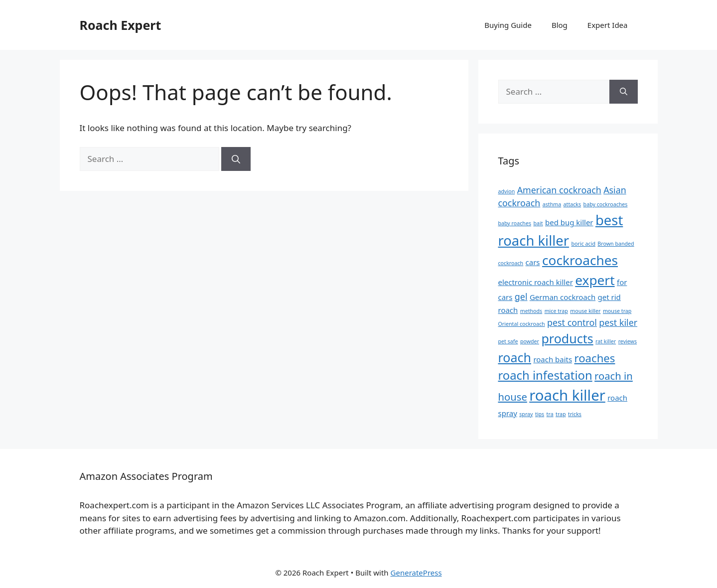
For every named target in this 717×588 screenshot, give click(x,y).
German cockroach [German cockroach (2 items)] (563, 297)
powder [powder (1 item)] (530, 341)
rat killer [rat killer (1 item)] (606, 341)
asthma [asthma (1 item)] (552, 204)
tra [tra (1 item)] (550, 414)
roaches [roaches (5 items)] (595, 358)
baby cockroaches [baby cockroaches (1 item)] (606, 204)
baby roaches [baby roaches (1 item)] (515, 223)
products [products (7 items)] (567, 338)
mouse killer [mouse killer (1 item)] (585, 311)
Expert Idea (608, 25)
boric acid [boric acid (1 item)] (583, 244)
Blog (560, 25)
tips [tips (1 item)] (540, 414)
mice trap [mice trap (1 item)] (556, 311)
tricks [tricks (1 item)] (575, 414)
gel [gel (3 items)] (521, 296)
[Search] (236, 159)
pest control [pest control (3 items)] (572, 322)
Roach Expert (121, 25)
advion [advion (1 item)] (507, 191)
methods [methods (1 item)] (531, 311)
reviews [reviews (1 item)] (628, 341)
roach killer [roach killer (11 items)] (567, 395)
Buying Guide (508, 25)
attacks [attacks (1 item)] (573, 204)
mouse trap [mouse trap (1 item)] (617, 311)
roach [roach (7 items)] (515, 357)
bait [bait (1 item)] (538, 223)
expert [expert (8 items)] (595, 280)
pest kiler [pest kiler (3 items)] (618, 322)
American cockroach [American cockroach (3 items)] (559, 190)
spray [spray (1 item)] (526, 414)
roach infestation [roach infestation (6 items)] (545, 375)
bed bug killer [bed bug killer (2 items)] (569, 222)
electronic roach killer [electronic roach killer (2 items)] (536, 282)
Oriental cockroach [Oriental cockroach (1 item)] (522, 324)
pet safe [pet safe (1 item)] (508, 341)
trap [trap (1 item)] (561, 414)
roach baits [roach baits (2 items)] (553, 359)
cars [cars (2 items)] (533, 262)
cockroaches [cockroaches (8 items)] (580, 260)
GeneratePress (416, 573)
